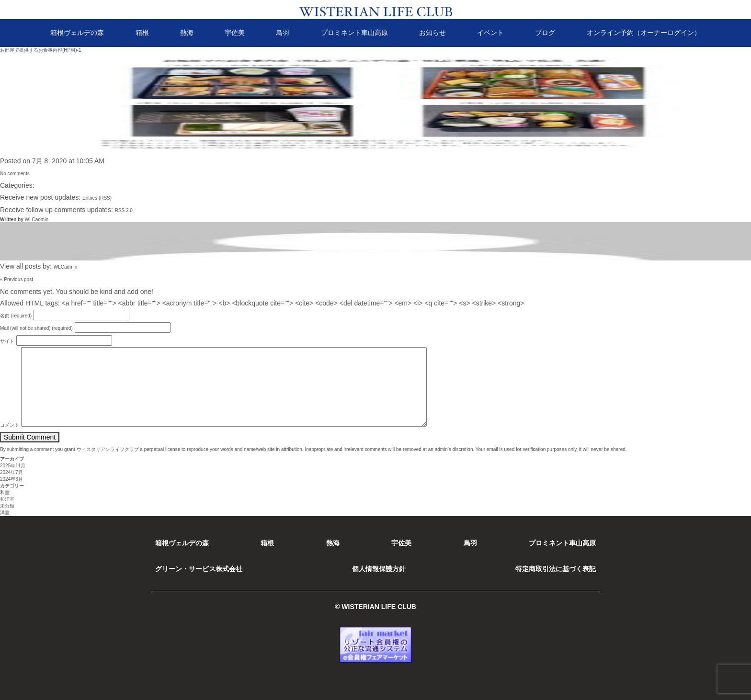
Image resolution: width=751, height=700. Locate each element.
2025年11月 (13, 466)
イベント (490, 33)
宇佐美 (235, 33)
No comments (15, 174)
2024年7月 (11, 472)
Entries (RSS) (97, 198)
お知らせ (432, 33)
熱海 (187, 33)
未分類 (7, 506)
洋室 (5, 513)
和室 (5, 492)
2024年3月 (11, 479)
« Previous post (17, 279)
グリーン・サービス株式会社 (199, 569)
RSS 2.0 (124, 210)
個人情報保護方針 (379, 569)
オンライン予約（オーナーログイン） (644, 33)
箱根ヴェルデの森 (77, 33)
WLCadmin (36, 220)
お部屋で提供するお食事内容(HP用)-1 (40, 50)
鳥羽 (283, 33)
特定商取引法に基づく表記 (556, 569)
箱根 (142, 33)
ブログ (545, 33)
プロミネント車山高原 (354, 33)
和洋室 (7, 499)
